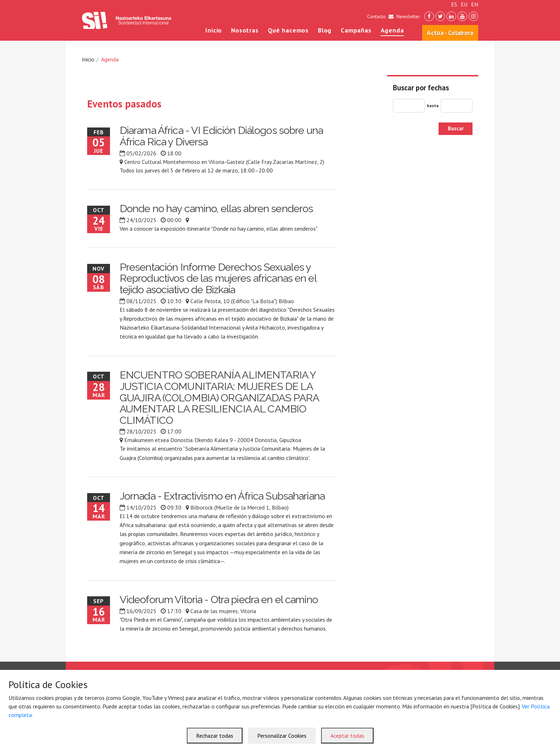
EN (475, 4)
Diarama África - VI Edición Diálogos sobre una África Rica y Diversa (221, 136)
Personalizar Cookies (282, 736)
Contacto (376, 16)
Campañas (356, 30)
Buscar (456, 128)
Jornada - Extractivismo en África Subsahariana (222, 496)
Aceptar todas (347, 736)
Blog (325, 30)
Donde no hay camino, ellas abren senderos (216, 209)
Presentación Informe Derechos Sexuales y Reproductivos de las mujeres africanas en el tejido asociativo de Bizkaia (218, 278)
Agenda (392, 30)
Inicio (214, 30)
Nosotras (245, 30)
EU (464, 4)
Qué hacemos (288, 30)
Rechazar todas (215, 736)
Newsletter (408, 16)
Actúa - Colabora (450, 33)
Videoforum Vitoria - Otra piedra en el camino (219, 600)
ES (454, 4)
